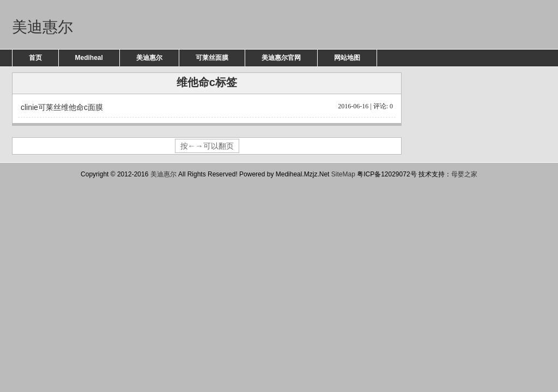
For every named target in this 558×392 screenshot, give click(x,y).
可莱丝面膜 (212, 58)
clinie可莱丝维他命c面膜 (207, 106)
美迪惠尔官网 (281, 58)
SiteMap (343, 174)
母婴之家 (464, 174)
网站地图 (347, 58)
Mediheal (89, 58)
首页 (35, 58)
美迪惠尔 (43, 27)
